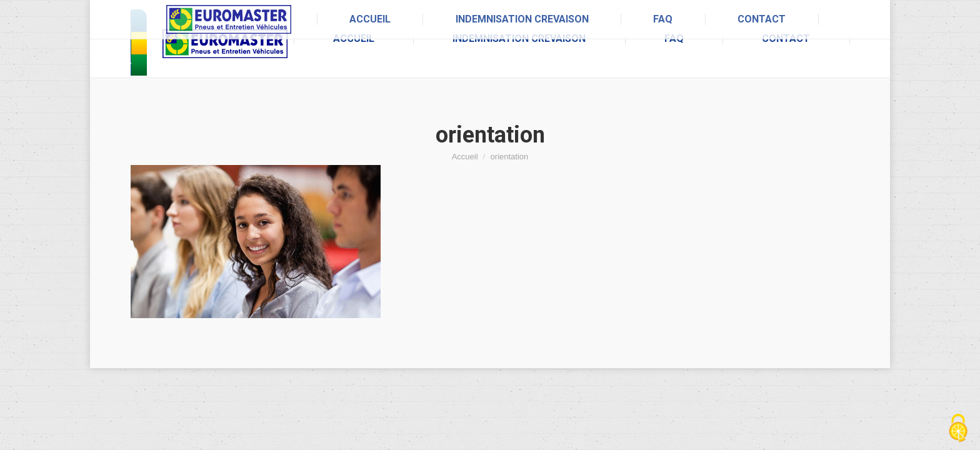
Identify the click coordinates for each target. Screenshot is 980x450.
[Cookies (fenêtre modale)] (958, 429)
